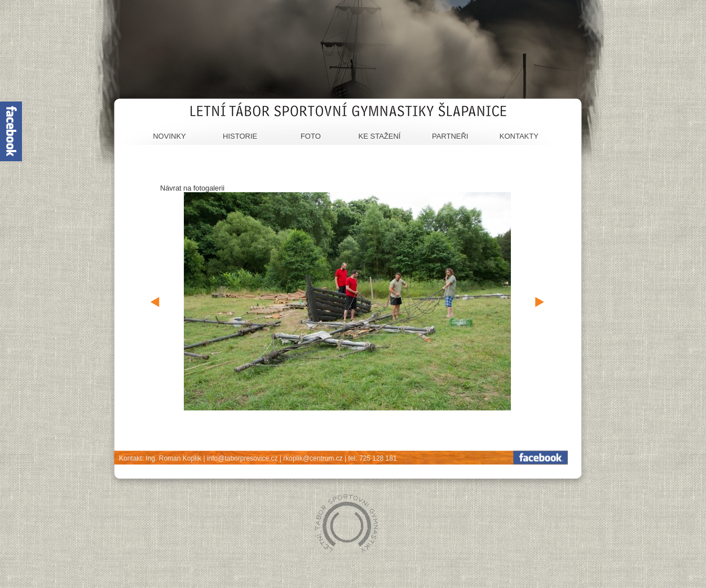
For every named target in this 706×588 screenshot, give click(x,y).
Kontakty (519, 136)
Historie (240, 136)
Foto (311, 136)
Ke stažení (380, 136)
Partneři (450, 136)
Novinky (169, 136)
